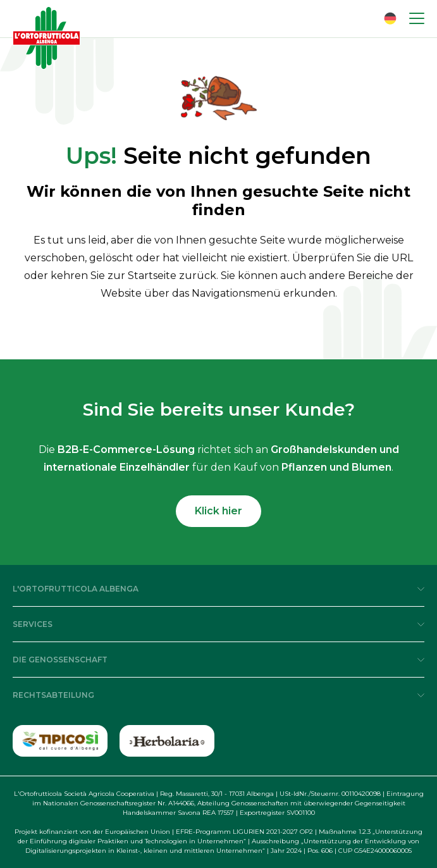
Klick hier (218, 511)
